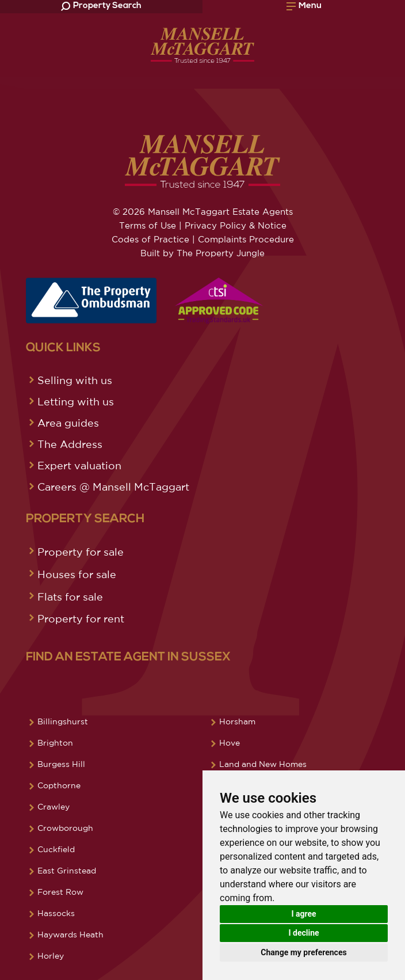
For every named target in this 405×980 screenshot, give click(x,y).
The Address (70, 444)
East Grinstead (67, 871)
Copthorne (59, 785)
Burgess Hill (61, 764)
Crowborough (65, 828)
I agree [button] (303, 914)
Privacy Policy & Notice (236, 225)
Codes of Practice (150, 239)
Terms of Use (148, 225)
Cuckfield (56, 849)
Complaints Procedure (246, 239)
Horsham (237, 721)
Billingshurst (63, 721)
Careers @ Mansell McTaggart (113, 487)
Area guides (68, 423)
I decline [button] (303, 933)
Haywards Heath (70, 935)
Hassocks (56, 913)
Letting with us (76, 401)
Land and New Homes (263, 764)
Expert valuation (79, 465)
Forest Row (60, 892)
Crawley (54, 807)
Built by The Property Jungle (202, 253)
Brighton (55, 743)
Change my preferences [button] (303, 952)
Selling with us (75, 380)
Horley (51, 956)
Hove (230, 743)
